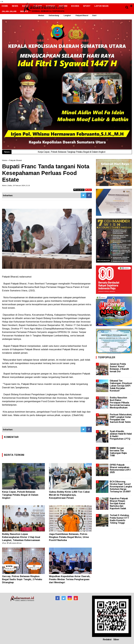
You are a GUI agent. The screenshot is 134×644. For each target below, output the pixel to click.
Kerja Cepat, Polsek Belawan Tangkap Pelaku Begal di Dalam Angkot (20, 495)
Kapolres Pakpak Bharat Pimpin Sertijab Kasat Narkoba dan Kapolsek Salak (119, 504)
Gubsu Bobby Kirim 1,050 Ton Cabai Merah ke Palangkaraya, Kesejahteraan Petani (69, 495)
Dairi (94, 16)
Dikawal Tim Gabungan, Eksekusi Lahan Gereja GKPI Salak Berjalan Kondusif (121, 386)
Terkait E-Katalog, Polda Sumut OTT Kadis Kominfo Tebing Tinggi (120, 519)
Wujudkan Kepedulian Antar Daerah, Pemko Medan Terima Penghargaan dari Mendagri (70, 579)
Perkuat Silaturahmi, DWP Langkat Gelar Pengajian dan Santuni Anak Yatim (121, 418)
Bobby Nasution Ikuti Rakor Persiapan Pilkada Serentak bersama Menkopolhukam (120, 403)
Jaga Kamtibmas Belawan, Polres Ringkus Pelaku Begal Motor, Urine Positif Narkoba (69, 537)
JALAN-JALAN (9, 11)
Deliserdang (54, 16)
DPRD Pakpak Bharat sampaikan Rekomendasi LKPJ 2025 (120, 469)
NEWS (15, 6)
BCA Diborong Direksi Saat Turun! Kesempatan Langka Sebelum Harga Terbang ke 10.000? (121, 487)
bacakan (79, 190)
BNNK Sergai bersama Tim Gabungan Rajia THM (118, 452)
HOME (5, 6)
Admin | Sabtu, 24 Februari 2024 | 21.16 (16, 185)
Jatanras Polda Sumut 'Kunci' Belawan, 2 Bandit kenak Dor (119, 368)
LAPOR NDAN (101, 6)
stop (88, 190)
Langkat (67, 16)
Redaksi (107, 639)
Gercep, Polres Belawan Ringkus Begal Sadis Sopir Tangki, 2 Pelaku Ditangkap (22, 579)
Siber (116, 639)
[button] (131, 5)
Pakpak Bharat (82, 16)
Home (4, 160)
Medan (41, 16)
